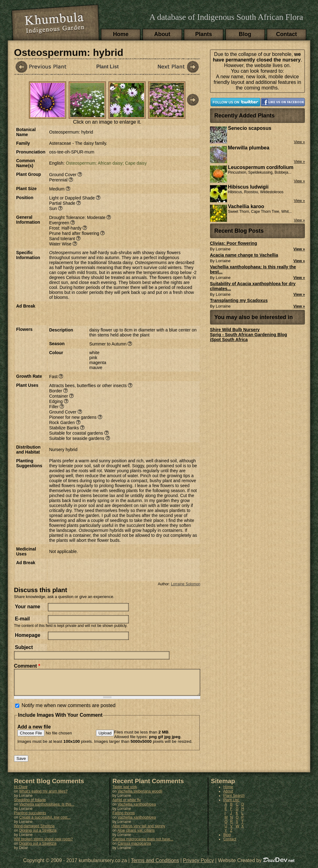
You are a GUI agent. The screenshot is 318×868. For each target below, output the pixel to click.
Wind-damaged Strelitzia (34, 831)
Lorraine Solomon (186, 584)
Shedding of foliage (30, 805)
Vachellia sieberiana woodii (140, 796)
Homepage (28, 635)
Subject (24, 647)
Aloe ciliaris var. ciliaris (136, 835)
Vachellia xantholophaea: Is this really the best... (253, 269)
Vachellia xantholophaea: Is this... (47, 809)
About (162, 34)
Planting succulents (30, 818)
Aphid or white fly (127, 805)
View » (299, 249)
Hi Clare (21, 792)
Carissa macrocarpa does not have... (143, 844)
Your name (28, 607)
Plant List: (232, 805)
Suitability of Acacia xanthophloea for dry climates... (253, 286)
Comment (27, 666)
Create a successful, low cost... (45, 822)
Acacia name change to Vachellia (244, 255)
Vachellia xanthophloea (137, 809)
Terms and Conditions (155, 865)
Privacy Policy (198, 865)
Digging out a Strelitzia (38, 835)
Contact (286, 34)
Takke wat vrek (125, 792)
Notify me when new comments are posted (68, 710)
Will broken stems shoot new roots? (43, 844)
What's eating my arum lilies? (43, 796)
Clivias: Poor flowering (234, 243)
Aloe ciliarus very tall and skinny (139, 831)
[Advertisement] (122, 313)
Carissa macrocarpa (134, 848)
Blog (245, 34)
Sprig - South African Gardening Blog (248, 335)
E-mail (22, 619)
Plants (204, 34)
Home (121, 34)
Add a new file (34, 731)
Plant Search (234, 800)
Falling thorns (124, 818)
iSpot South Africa (229, 340)
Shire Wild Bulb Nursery (235, 330)
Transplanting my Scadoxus (239, 300)
